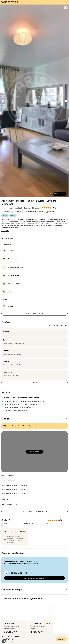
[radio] (11, 532)
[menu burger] (66, 2)
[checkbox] (66, 8)
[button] (4, 641)
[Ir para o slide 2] (14, 617)
